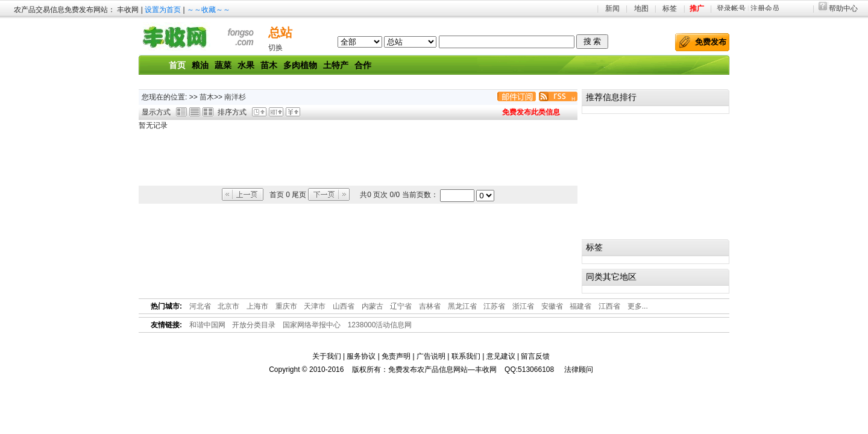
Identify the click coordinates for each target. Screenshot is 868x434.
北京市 (228, 306)
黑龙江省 (462, 306)
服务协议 (361, 356)
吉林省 (430, 306)
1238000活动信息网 (380, 325)
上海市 (257, 306)
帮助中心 (843, 8)
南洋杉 (236, 97)
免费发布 (711, 42)
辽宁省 (401, 306)
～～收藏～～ (209, 10)
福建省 (580, 306)
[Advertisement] (358, 159)
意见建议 (501, 356)
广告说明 (431, 356)
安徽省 (552, 306)
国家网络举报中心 (312, 325)
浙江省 (523, 306)
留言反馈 (535, 356)
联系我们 (466, 356)
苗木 (207, 97)
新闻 (612, 8)
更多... (638, 306)
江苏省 (494, 306)
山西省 (344, 306)
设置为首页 (163, 10)
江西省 (609, 306)
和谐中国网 (207, 325)
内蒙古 (373, 306)
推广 (697, 8)
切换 (275, 48)
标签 (670, 8)
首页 (177, 65)
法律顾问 (579, 370)
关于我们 (327, 356)
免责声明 (396, 356)
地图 (641, 8)
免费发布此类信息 (531, 112)
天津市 (315, 306)
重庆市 (286, 306)
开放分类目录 (254, 325)
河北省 (200, 306)
